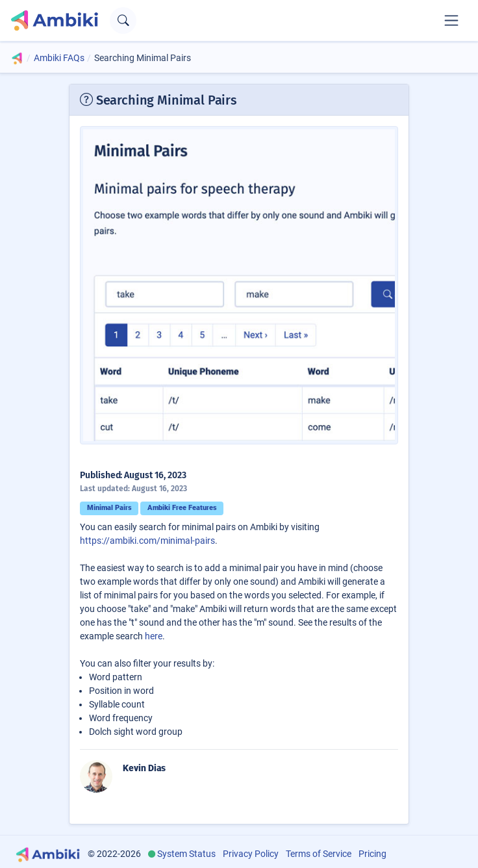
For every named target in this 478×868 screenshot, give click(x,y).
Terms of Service (319, 854)
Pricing (372, 854)
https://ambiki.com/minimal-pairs (147, 541)
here (154, 636)
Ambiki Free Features (182, 508)
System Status (186, 854)
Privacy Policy (251, 854)
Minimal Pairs (109, 508)
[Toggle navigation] (451, 20)
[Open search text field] (123, 20)
